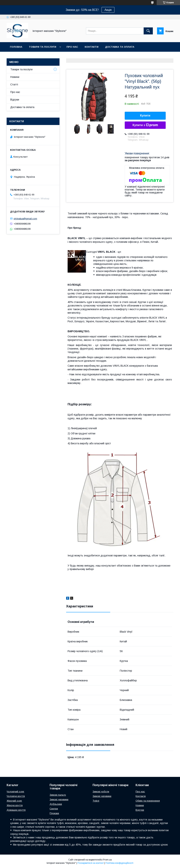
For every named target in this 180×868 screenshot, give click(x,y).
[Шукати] (148, 31)
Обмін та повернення (148, 801)
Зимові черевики (59, 799)
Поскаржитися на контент (91, 863)
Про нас (72, 47)
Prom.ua (107, 860)
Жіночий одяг (14, 801)
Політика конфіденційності (119, 863)
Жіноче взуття (15, 805)
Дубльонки (56, 804)
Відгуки (15, 100)
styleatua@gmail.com (25, 219)
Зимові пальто (58, 795)
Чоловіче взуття (16, 796)
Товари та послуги (43, 47)
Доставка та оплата (120, 47)
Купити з (145, 125)
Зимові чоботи (101, 792)
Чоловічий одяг (15, 792)
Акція (108, 10)
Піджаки (54, 813)
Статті (14, 84)
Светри (54, 809)
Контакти (92, 47)
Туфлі (96, 801)
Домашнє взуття (16, 810)
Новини (15, 77)
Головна (16, 47)
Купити (145, 115)
